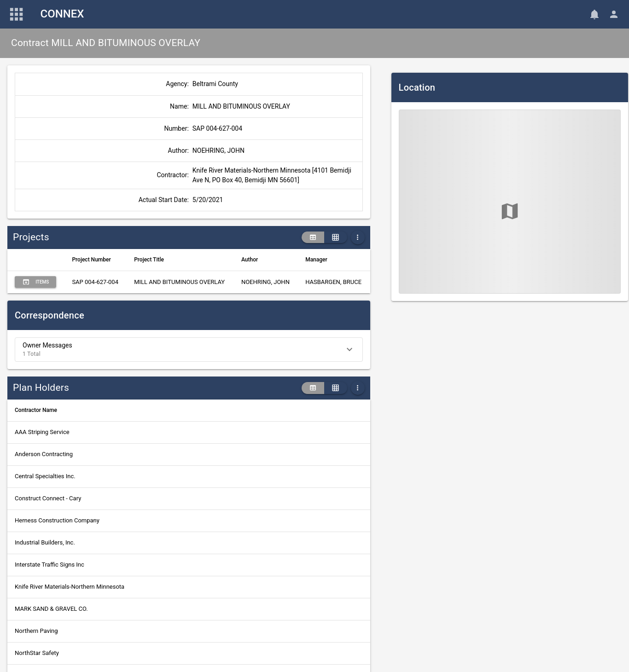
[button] (189, 350)
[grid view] (335, 238)
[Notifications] (594, 14)
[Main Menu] (17, 14)
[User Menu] (614, 14)
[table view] (313, 238)
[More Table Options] (358, 238)
